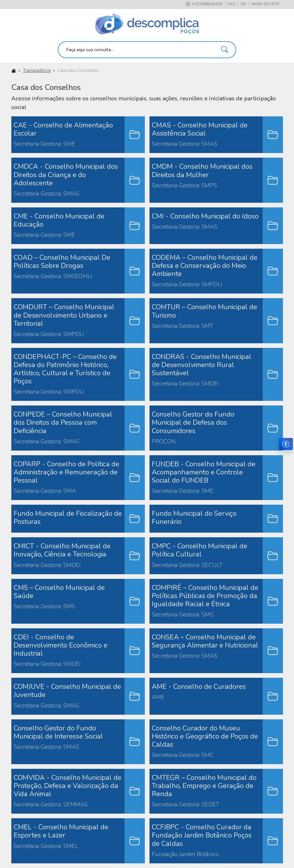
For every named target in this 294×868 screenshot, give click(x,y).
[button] (266, 4)
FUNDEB (165, 464)
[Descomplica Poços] (147, 24)
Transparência (37, 70)
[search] (147, 50)
